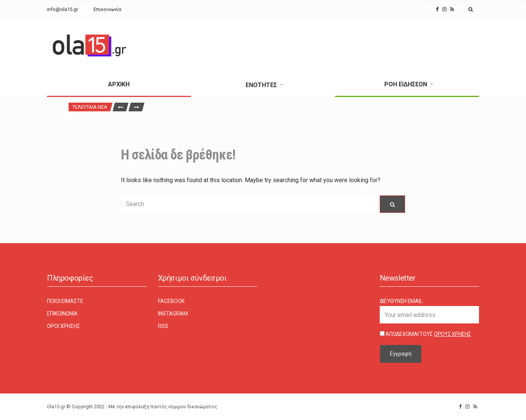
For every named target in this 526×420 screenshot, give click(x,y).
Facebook (171, 301)
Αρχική (119, 84)
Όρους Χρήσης (452, 334)
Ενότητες (261, 85)
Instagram (173, 314)
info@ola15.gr (63, 9)
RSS (163, 326)
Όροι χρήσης (63, 326)
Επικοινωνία (107, 9)
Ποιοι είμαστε (65, 301)
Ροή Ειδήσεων (406, 84)
